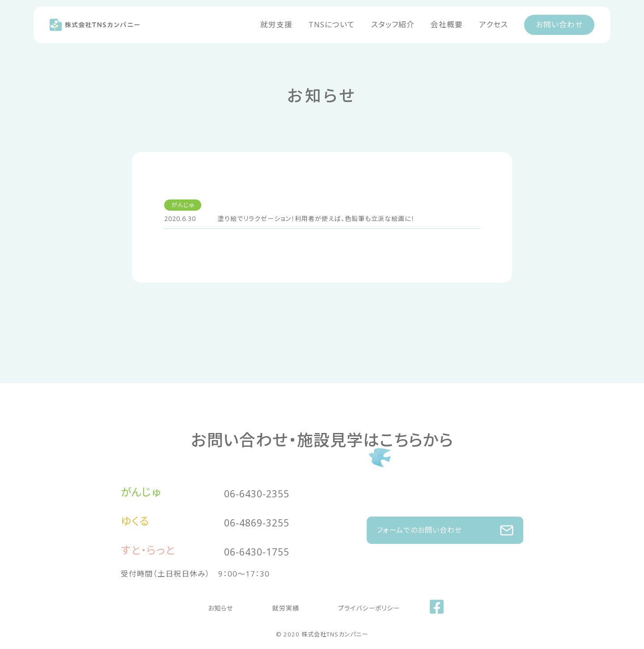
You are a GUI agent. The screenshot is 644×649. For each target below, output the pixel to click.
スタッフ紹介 (393, 24)
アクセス (494, 24)
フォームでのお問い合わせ (445, 526)
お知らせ (229, 605)
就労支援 (276, 24)
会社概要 (447, 24)
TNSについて (332, 24)
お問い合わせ (559, 24)
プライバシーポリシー (356, 605)
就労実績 (281, 605)
